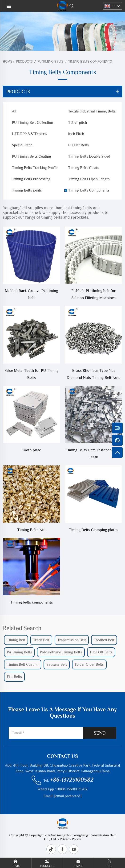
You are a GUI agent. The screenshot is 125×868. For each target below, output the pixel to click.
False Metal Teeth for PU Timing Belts (32, 374)
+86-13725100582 (72, 780)
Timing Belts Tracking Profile (35, 168)
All (14, 111)
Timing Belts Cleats (84, 168)
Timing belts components (32, 602)
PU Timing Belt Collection (32, 123)
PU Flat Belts (79, 145)
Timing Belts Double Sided (89, 156)
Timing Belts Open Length (89, 179)
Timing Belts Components (90, 61)
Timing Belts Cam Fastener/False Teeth (94, 454)
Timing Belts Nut (31, 530)
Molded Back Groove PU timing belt (31, 294)
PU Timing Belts (50, 61)
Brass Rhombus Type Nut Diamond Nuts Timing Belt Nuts (93, 374)
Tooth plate (31, 450)
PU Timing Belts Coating (31, 156)
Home (8, 61)
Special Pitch (22, 145)
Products (24, 61)
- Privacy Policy (69, 839)
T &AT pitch (78, 123)
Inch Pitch (76, 134)
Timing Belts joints (27, 190)
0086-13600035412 (72, 789)
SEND (100, 733)
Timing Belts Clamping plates (93, 530)
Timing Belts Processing (31, 179)
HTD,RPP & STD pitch (29, 134)
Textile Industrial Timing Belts (92, 111)
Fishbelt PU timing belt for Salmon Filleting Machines (93, 294)
